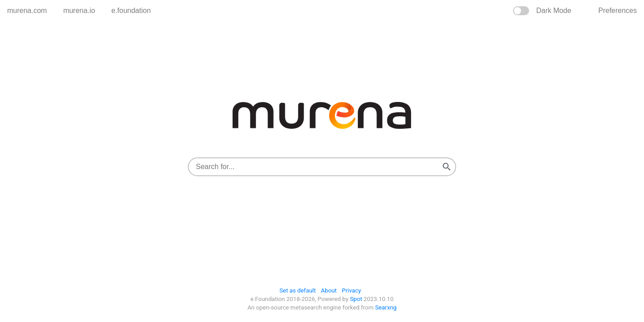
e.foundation (131, 11)
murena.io (79, 11)
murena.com (27, 11)
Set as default (298, 290)
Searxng (385, 307)
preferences (618, 11)
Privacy (351, 290)
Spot (356, 299)
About (329, 290)
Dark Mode (554, 11)
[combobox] (314, 167)
